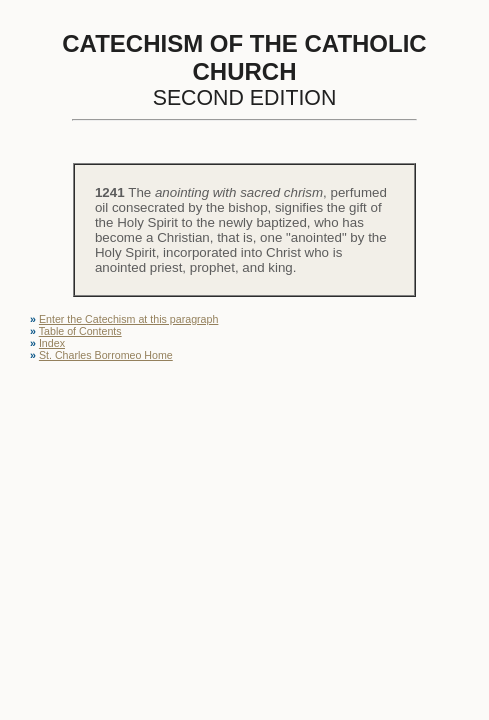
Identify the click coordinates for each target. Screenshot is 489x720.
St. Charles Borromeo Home (106, 355)
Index (52, 343)
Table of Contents (80, 331)
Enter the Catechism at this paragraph (128, 319)
